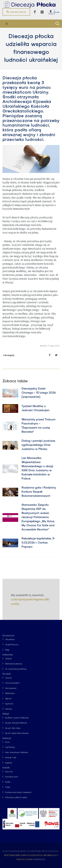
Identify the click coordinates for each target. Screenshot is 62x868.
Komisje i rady (11, 757)
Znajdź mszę (16, 12)
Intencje (9, 709)
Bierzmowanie (11, 688)
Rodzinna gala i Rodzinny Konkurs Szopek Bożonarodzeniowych (39, 492)
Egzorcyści (9, 704)
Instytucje (7, 738)
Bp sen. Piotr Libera (13, 728)
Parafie (8, 782)
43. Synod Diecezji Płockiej (16, 669)
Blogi (7, 650)
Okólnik (9, 659)
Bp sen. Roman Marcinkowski (17, 733)
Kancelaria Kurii (12, 777)
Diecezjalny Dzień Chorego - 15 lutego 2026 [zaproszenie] (39, 393)
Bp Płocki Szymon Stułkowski (17, 718)
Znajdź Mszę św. (12, 644)
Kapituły (9, 763)
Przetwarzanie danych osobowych (18, 792)
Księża (8, 787)
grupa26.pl (40, 859)
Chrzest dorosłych (12, 683)
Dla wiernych (8, 635)
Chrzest (8, 678)
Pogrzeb (8, 698)
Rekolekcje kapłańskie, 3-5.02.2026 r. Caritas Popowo (38, 543)
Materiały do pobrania (14, 664)
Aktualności (10, 639)
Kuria (7, 742)
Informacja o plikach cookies (16, 797)
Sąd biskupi (10, 747)
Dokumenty (8, 655)
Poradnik (7, 674)
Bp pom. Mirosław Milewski (16, 723)
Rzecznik (9, 772)
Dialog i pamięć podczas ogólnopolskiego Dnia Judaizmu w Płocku (38, 445)
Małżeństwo (10, 693)
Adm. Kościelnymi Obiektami (17, 752)
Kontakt (6, 768)
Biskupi (6, 714)
